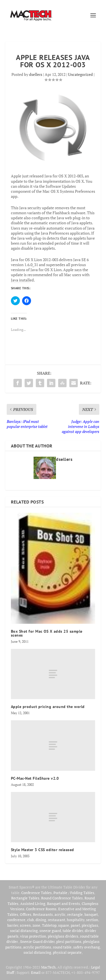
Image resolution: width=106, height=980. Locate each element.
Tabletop (49, 925)
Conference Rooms (41, 909)
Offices (26, 914)
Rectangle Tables (25, 898)
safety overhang (87, 947)
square (64, 925)
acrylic (60, 914)
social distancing (24, 931)
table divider (73, 931)
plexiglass (90, 925)
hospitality (76, 920)
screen (25, 925)
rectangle (75, 914)
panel (75, 925)
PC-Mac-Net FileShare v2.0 (35, 778)
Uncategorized (80, 74)
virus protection (33, 936)
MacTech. (49, 967)
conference (16, 920)
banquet (91, 914)
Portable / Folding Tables (74, 893)
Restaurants (43, 914)
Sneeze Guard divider (37, 942)
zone (36, 925)
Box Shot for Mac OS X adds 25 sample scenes (47, 633)
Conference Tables (36, 893)
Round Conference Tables (62, 898)
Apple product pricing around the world (48, 707)
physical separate (67, 952)
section (92, 920)
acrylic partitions (37, 947)
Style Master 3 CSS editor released (43, 850)
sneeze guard (50, 931)
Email (36, 972)
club (30, 920)
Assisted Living (33, 904)
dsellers (36, 74)
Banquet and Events (63, 904)
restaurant (56, 920)
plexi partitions (69, 942)
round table (62, 947)
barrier (13, 925)
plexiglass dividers (63, 936)
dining (41, 920)
